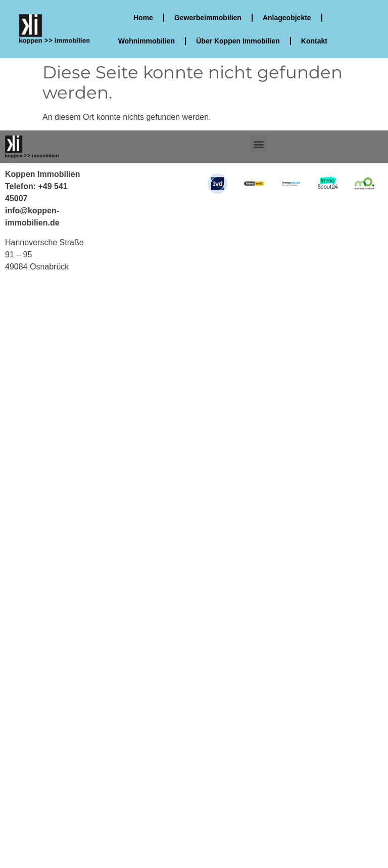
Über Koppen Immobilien (238, 41)
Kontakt (314, 41)
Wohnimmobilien (146, 41)
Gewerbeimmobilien (208, 18)
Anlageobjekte (287, 18)
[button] (258, 144)
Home (143, 18)
